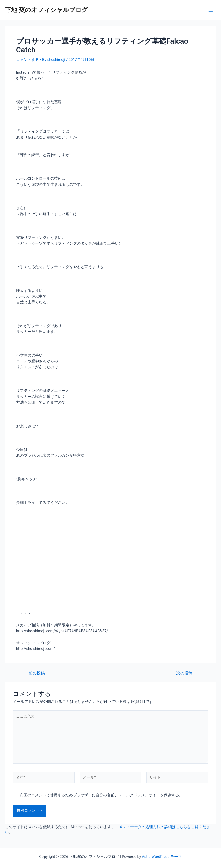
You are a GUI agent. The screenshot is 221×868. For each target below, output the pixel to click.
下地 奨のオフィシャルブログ (47, 10)
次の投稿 (187, 673)
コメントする (28, 60)
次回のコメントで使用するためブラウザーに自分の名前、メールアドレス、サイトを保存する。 (101, 795)
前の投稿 (34, 673)
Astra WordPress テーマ (162, 857)
